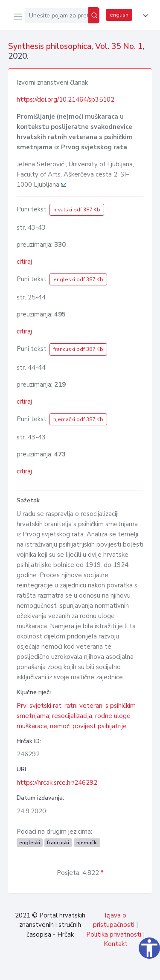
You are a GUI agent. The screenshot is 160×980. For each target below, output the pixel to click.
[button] (144, 16)
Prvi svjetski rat (39, 706)
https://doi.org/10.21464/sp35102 (65, 100)
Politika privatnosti (114, 934)
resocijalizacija (72, 716)
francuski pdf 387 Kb (78, 349)
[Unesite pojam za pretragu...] (57, 15)
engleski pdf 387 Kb (78, 279)
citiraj (24, 262)
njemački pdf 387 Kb (78, 419)
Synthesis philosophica (50, 46)
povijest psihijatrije (100, 726)
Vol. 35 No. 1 (119, 46)
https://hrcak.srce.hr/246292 (57, 783)
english (119, 15)
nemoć (60, 726)
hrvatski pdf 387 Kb (77, 210)
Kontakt (116, 944)
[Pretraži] (94, 15)
